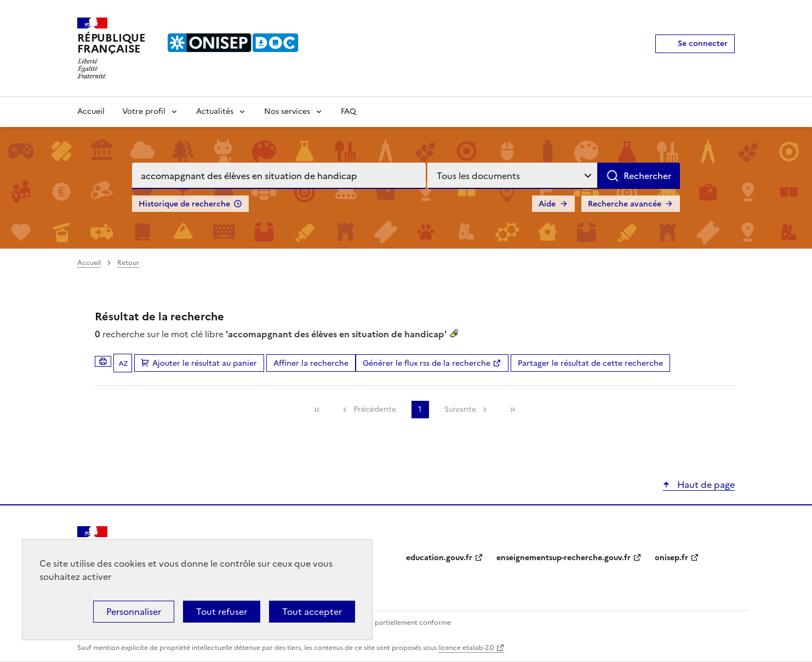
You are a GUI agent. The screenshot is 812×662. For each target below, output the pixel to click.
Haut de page (705, 485)
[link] (317, 410)
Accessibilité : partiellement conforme (391, 623)
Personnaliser (134, 612)
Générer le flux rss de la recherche (427, 363)
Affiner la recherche (311, 363)
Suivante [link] (460, 409)
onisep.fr (671, 558)
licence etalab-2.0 (466, 648)
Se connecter (703, 44)
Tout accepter (312, 612)
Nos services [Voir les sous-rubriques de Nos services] (287, 111)
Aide (547, 204)
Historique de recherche (184, 204)
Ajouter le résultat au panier (205, 363)
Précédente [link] (375, 409)
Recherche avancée (625, 204)
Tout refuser (222, 612)
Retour (128, 263)
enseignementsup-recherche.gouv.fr (564, 558)
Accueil (91, 111)
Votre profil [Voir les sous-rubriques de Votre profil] (144, 111)
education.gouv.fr (439, 558)
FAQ (348, 111)
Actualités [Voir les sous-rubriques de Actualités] (215, 111)
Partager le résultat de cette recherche (590, 363)
